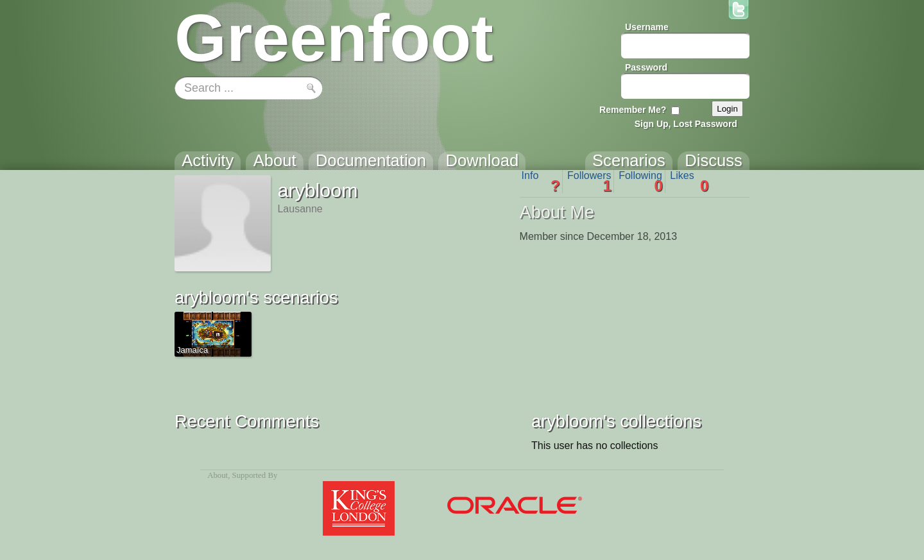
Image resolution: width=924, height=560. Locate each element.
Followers (589, 182)
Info (541, 182)
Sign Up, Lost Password (686, 124)
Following (641, 182)
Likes (689, 182)
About (218, 475)
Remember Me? (633, 110)
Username (647, 27)
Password (646, 67)
